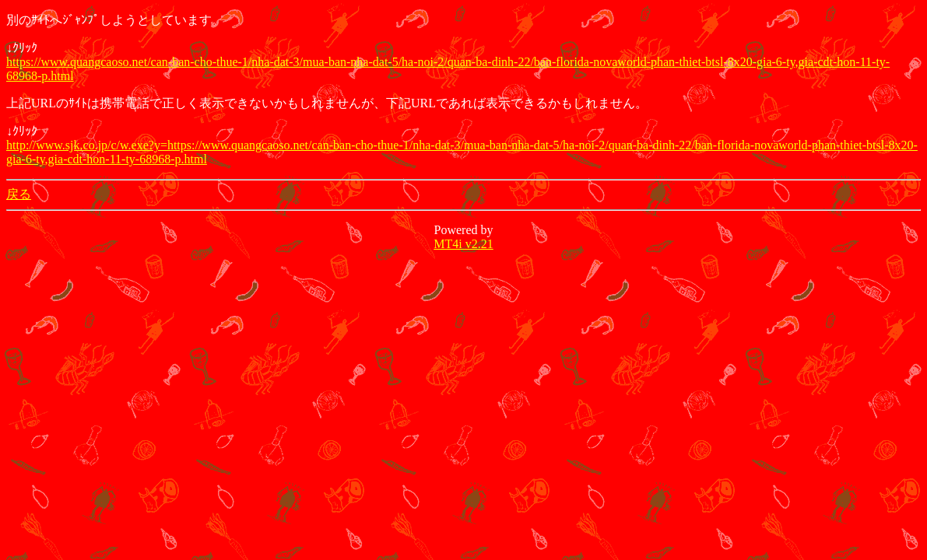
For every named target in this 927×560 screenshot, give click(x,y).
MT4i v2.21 (463, 244)
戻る (19, 194)
